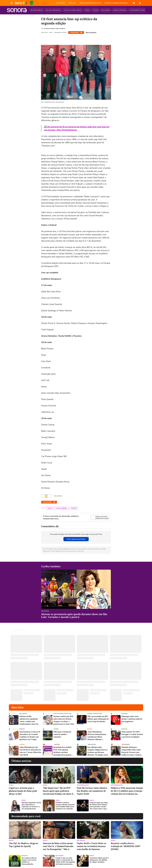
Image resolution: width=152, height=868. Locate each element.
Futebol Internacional (95, 714)
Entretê (74, 508)
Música (50, 508)
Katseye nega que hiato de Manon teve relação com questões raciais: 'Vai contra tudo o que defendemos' (99, 806)
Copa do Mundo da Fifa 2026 (62, 714)
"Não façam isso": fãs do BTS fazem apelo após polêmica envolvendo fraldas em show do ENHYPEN (58, 791)
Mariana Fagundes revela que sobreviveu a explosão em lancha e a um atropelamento (31, 806)
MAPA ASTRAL (60, 3)
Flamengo (124, 714)
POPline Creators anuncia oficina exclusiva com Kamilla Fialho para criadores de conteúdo (65, 806)
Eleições (90, 729)
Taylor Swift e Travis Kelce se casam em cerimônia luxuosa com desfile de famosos (92, 846)
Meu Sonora (45, 611)
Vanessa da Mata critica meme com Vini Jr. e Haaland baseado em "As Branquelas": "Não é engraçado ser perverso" (58, 846)
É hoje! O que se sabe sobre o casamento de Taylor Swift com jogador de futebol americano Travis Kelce (65, 861)
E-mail (134, 3)
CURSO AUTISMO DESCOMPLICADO (90, 3)
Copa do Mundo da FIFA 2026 (32, 3)
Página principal (21, 3)
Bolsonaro (126, 744)
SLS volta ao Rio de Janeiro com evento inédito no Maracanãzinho (29, 861)
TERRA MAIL (72, 3)
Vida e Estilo (23, 714)
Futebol (56, 729)
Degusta (22, 729)
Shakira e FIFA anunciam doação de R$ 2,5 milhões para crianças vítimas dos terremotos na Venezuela (127, 791)
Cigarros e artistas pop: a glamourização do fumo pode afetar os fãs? (23, 791)
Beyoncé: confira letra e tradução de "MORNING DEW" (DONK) (126, 846)
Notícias (57, 744)
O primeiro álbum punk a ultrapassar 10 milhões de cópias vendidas (99, 860)
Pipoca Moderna (62, 508)
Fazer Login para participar (76, 539)
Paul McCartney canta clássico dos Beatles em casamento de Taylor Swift (92, 791)
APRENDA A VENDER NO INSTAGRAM (116, 3)
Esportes (124, 729)
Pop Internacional (83, 785)
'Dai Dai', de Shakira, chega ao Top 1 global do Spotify (23, 845)
